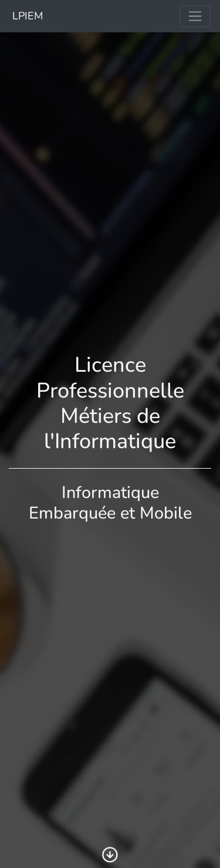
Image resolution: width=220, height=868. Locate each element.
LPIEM (26, 16)
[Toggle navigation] (195, 16)
